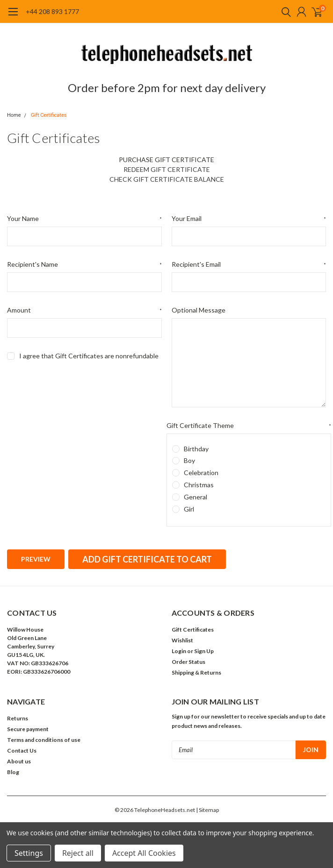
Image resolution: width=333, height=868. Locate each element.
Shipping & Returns (196, 672)
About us (19, 761)
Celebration (201, 473)
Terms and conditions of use (44, 740)
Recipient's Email (249, 264)
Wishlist (182, 640)
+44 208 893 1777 (52, 11)
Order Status (188, 662)
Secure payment (28, 729)
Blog (13, 772)
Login (179, 651)
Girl (189, 509)
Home (14, 115)
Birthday (196, 449)
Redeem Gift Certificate (167, 169)
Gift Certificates (49, 115)
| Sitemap (207, 810)
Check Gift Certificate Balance (167, 179)
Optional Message (199, 310)
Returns (18, 718)
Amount (84, 310)
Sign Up (204, 651)
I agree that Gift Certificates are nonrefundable (89, 356)
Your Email (249, 219)
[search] (284, 12)
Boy (189, 460)
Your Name (84, 219)
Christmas (199, 485)
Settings (29, 853)
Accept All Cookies (144, 853)
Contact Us (22, 751)
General (195, 497)
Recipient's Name (84, 264)
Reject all (78, 853)
